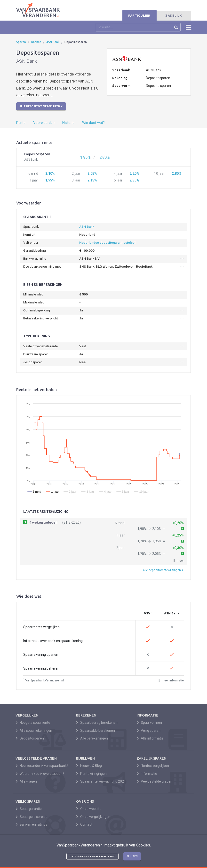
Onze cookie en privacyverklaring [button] (92, 856)
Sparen (21, 42)
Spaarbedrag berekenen (97, 723)
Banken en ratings (31, 824)
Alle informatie (150, 738)
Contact (84, 824)
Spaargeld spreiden (32, 817)
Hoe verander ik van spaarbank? (42, 766)
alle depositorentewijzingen (163, 570)
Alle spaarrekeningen (34, 731)
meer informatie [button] (171, 680)
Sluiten (132, 856)
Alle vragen (26, 781)
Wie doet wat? (93, 123)
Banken (36, 42)
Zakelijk (174, 15)
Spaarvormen (149, 723)
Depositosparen (30, 738)
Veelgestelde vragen (155, 781)
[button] (179, 561)
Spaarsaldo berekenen (96, 731)
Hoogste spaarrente (33, 723)
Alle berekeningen (92, 738)
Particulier (139, 15)
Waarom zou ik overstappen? (40, 774)
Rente (21, 123)
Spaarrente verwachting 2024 (101, 781)
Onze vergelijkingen (93, 817)
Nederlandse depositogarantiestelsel (107, 242)
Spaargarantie (29, 809)
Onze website (89, 809)
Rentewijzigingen (91, 774)
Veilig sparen (149, 731)
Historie (68, 123)
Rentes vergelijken (153, 766)
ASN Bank (53, 42)
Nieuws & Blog (89, 766)
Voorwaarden (44, 123)
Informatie (147, 774)
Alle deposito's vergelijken (41, 106)
